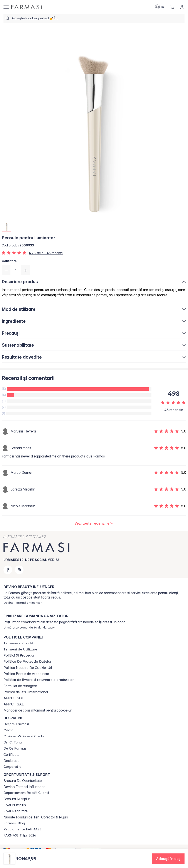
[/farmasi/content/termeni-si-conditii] (19, 643)
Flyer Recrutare (16, 811)
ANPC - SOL (14, 698)
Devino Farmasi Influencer (24, 787)
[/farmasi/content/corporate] (12, 767)
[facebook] (8, 570)
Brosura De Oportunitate (23, 781)
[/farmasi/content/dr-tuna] (13, 742)
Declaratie (11, 761)
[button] (168, 859)
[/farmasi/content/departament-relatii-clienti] (26, 793)
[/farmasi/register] (23, 603)
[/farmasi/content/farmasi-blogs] (14, 823)
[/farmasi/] (27, 7)
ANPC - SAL (14, 704)
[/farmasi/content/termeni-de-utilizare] (20, 649)
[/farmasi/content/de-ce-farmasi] (15, 748)
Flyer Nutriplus (15, 805)
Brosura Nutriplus (17, 799)
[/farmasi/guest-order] (29, 627)
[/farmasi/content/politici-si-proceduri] (19, 655)
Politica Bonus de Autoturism (26, 674)
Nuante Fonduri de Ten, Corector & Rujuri (36, 817)
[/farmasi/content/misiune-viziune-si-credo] (24, 736)
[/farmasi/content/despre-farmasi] (16, 724)
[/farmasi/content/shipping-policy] (39, 680)
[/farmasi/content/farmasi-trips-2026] (20, 835)
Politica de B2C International (26, 692)
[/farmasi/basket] (172, 7)
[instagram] (19, 570)
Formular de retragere (20, 686)
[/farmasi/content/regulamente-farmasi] (22, 829)
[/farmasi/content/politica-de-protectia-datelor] (27, 662)
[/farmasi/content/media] (8, 730)
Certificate (12, 755)
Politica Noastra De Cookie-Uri (28, 668)
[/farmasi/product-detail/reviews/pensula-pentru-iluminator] (94, 523)
